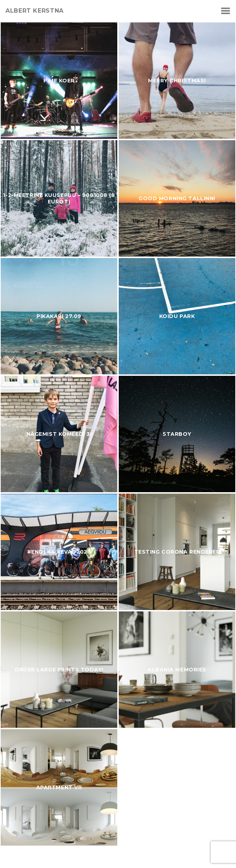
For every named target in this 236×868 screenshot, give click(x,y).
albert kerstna (35, 11)
